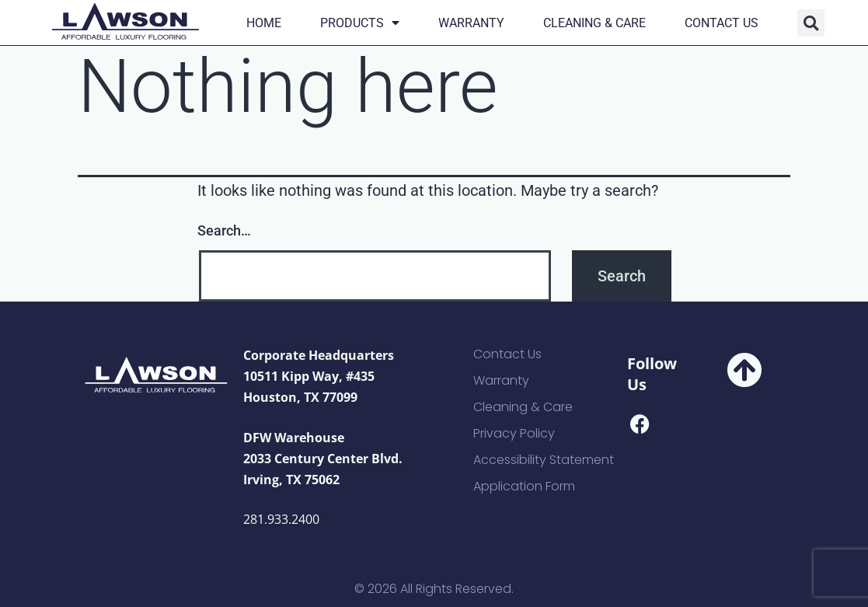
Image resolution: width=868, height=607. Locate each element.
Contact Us (722, 23)
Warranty (471, 23)
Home (264, 23)
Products (360, 23)
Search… (224, 230)
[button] (811, 23)
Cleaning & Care (594, 23)
